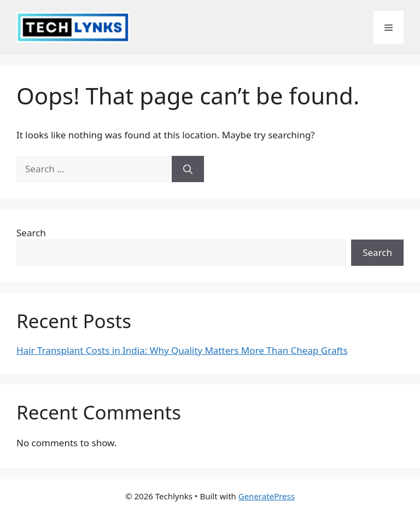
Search (31, 233)
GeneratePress (267, 496)
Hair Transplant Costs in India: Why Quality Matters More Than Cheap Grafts (182, 350)
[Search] (188, 169)
